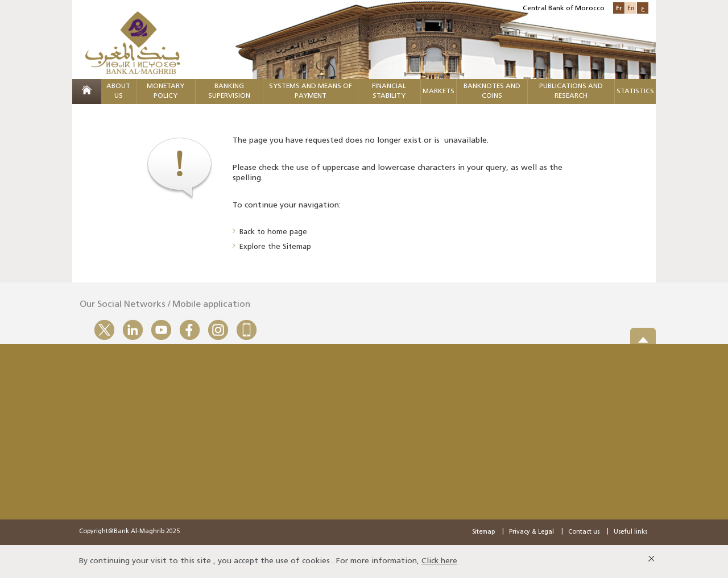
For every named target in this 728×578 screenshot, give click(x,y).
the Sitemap (289, 247)
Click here (439, 561)
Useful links (630, 532)
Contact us (584, 532)
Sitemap (483, 532)
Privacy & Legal (531, 532)
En (631, 8)
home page (287, 232)
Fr (619, 8)
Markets (439, 92)
